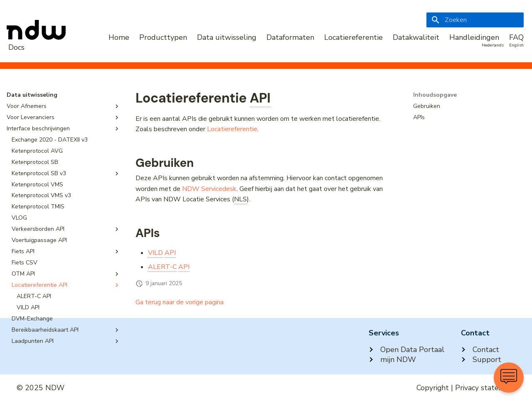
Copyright (433, 388)
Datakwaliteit (416, 37)
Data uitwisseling (227, 37)
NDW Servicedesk (209, 189)
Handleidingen (474, 37)
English (516, 45)
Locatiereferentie (353, 37)
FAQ (516, 37)
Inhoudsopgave (435, 95)
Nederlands (493, 45)
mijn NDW (392, 359)
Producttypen (163, 37)
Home (119, 37)
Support (481, 359)
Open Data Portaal (406, 350)
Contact (480, 350)
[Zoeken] (475, 20)
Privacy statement (485, 388)
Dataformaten (290, 37)
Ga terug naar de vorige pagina (180, 302)
